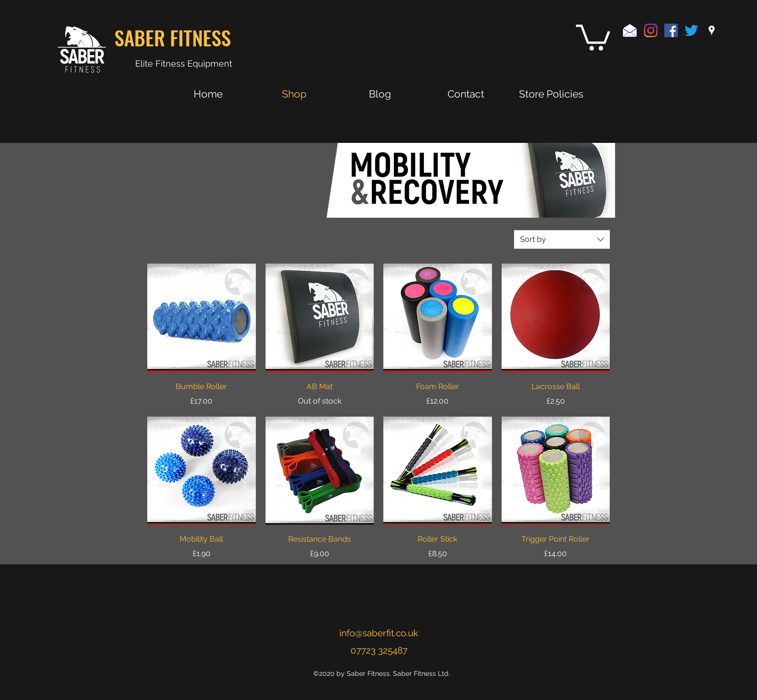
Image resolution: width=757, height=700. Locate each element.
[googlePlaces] (712, 30)
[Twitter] (691, 30)
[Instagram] (651, 30)
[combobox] (562, 239)
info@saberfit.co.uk (379, 633)
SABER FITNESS (173, 37)
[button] (593, 36)
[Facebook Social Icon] (671, 30)
